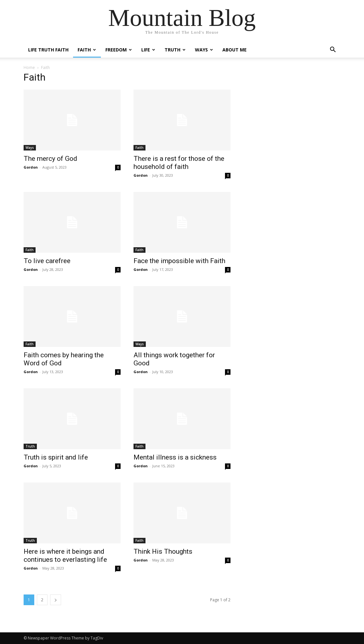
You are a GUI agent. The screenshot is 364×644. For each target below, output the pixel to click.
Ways (204, 50)
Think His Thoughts (163, 551)
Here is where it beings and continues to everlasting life (65, 555)
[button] (333, 50)
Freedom (119, 50)
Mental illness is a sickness (175, 457)
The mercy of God (50, 159)
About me (235, 50)
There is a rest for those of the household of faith (179, 163)
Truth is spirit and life (56, 457)
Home (29, 67)
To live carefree (47, 261)
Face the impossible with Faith (179, 261)
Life (148, 50)
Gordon (31, 167)
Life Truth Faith (48, 50)
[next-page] (56, 600)
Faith (87, 50)
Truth (175, 50)
